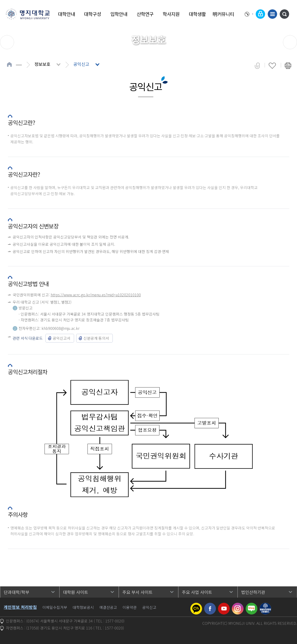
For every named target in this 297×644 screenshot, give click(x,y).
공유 (257, 66)
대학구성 (93, 14)
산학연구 (145, 14)
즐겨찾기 (272, 66)
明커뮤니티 (223, 14)
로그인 (260, 14)
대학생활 (197, 14)
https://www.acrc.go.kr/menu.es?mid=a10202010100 (96, 295)
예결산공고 (108, 607)
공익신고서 (62, 338)
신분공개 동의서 (96, 338)
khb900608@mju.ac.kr (60, 328)
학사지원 (171, 14)
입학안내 (119, 14)
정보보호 (42, 64)
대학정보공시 (83, 607)
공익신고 (81, 64)
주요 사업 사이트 (197, 592)
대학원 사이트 (76, 592)
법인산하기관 (253, 592)
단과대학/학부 (17, 592)
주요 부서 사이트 (137, 592)
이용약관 (130, 607)
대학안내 (67, 14)
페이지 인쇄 (288, 66)
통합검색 (284, 14)
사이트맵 (272, 14)
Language (249, 14)
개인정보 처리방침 (20, 607)
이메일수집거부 (55, 607)
